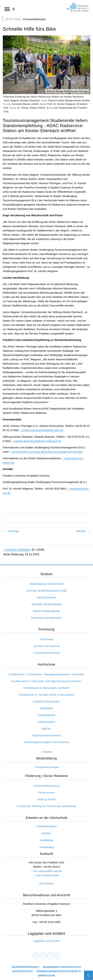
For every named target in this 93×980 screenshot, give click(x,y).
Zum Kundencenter (47, 875)
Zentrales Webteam (17, 550)
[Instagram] (50, 956)
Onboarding (46, 847)
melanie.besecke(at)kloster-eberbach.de (37, 441)
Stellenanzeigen (47, 826)
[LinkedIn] (43, 956)
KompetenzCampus (47, 767)
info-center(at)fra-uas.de (47, 871)
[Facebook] (36, 956)
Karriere (46, 833)
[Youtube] (57, 956)
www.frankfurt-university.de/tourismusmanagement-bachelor (47, 452)
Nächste (83, 531)
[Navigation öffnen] (7, 9)
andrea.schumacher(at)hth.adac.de (42, 430)
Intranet (47, 752)
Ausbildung (46, 840)
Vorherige (11, 531)
